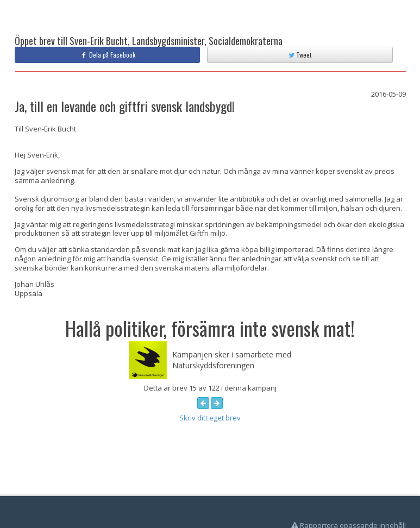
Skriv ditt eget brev (210, 418)
